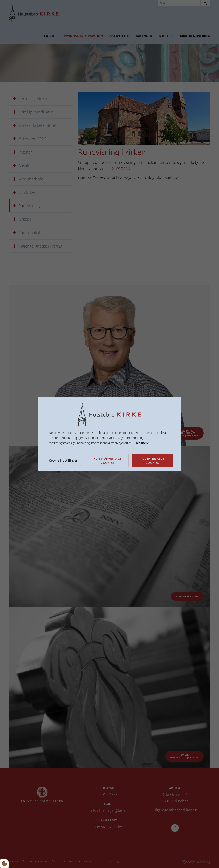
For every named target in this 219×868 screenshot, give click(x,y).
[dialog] (109, 434)
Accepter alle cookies (152, 460)
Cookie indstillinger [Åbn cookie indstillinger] (63, 460)
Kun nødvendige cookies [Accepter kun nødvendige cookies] (108, 460)
